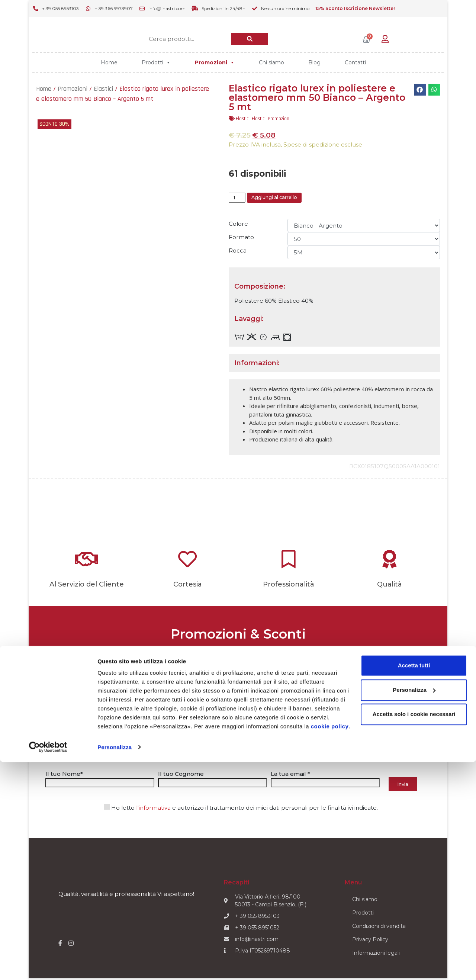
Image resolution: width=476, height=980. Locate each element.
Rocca (238, 253)
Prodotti (156, 62)
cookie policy (330, 945)
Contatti (355, 62)
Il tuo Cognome (213, 780)
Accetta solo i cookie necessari (414, 933)
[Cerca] (250, 39)
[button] (420, 90)
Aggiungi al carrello (285, 199)
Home (109, 62)
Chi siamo (271, 62)
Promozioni (215, 62)
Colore (238, 226)
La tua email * (325, 780)
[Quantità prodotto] (239, 199)
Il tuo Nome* (100, 780)
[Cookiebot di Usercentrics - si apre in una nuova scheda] (48, 965)
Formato (241, 240)
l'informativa (153, 811)
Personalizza (115, 965)
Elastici (103, 89)
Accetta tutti (414, 884)
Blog (314, 62)
